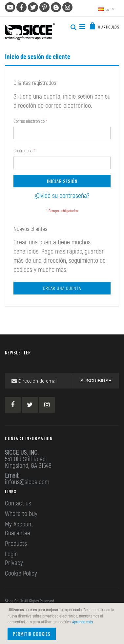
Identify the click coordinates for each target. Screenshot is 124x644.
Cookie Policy (21, 573)
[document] (63, 623)
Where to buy (21, 513)
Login (11, 554)
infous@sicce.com (27, 482)
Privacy (14, 562)
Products (16, 543)
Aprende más (83, 622)
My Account (19, 524)
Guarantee (18, 533)
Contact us (18, 503)
